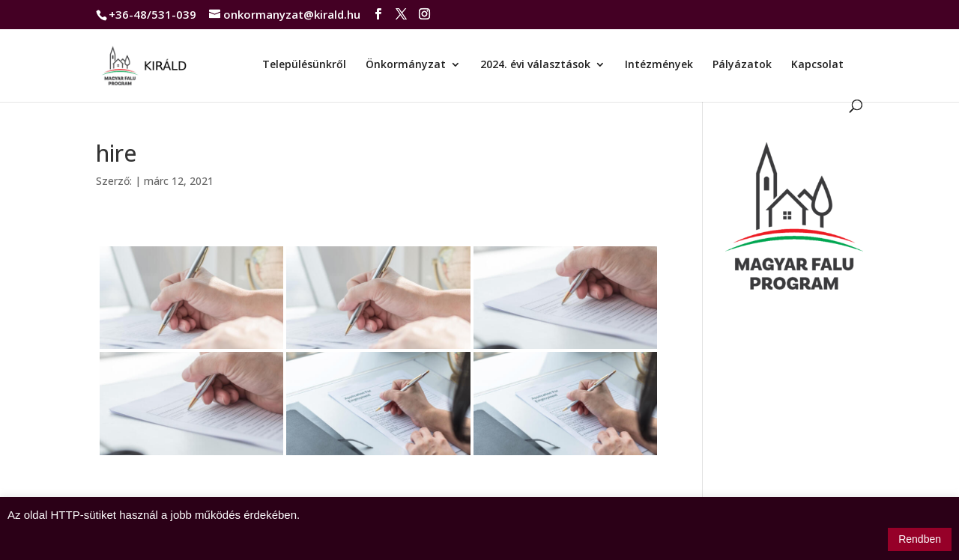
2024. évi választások (535, 65)
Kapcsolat (817, 65)
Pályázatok (742, 65)
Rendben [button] (920, 539)
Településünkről (304, 65)
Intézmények (659, 65)
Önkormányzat (406, 65)
